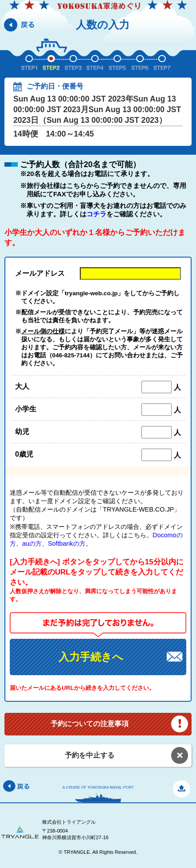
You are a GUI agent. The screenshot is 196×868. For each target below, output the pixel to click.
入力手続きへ (91, 657)
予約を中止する (90, 755)
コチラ (96, 214)
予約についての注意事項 (90, 724)
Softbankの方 (67, 543)
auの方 (32, 543)
